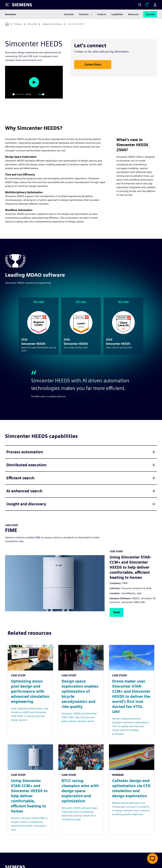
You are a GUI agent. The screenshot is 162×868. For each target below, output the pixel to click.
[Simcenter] (32, 24)
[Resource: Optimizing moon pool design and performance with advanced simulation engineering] (30, 692)
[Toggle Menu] (7, 5)
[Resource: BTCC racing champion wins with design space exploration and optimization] (81, 790)
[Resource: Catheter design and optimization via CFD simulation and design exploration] (132, 790)
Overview (69, 14)
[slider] (19, 94)
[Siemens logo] (22, 5)
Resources (133, 14)
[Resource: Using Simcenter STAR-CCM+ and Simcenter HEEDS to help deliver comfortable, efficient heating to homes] (30, 790)
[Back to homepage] (7, 24)
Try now (150, 14)
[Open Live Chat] (153, 858)
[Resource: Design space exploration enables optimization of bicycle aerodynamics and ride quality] (81, 692)
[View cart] (147, 5)
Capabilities (117, 14)
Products (102, 14)
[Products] (18, 24)
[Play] (9, 94)
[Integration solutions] (52, 24)
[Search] (140, 5)
